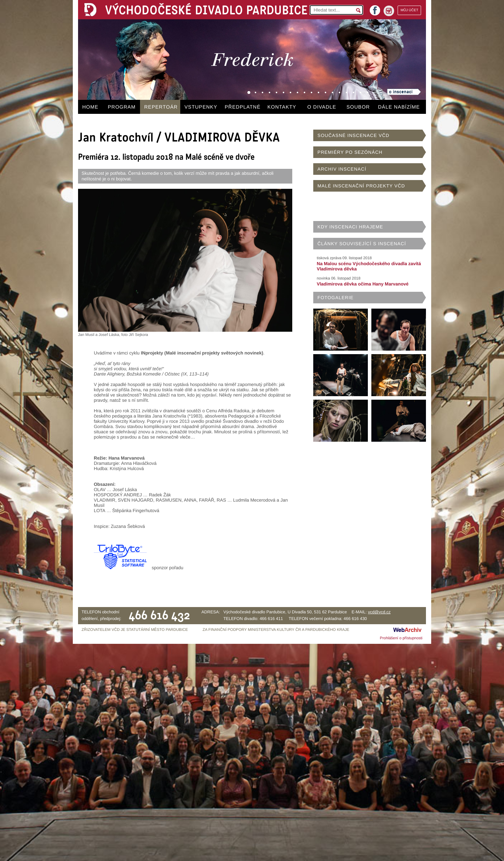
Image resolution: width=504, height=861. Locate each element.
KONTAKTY (282, 107)
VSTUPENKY (201, 107)
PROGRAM (122, 107)
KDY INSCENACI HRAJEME (350, 227)
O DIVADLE (322, 107)
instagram (389, 11)
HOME (90, 107)
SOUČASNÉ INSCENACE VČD (353, 135)
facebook (375, 8)
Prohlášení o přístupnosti (401, 638)
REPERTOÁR (161, 107)
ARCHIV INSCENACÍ (342, 169)
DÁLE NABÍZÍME (399, 107)
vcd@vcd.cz (379, 612)
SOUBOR (358, 107)
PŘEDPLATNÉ (243, 107)
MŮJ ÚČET (409, 10)
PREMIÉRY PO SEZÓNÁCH (350, 152)
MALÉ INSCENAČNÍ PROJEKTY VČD (361, 186)
